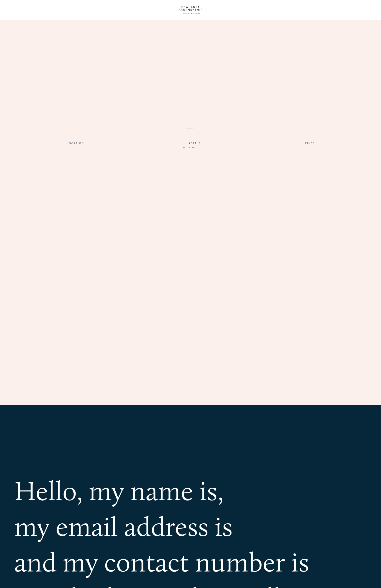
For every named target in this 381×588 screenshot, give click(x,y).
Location (76, 145)
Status (195, 145)
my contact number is (186, 560)
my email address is (123, 525)
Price (310, 145)
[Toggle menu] (32, 10)
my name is (153, 489)
